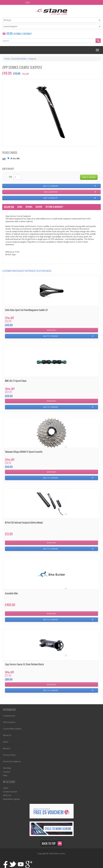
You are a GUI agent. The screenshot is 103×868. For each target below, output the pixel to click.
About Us (7, 735)
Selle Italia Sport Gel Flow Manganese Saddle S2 (26, 310)
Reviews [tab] (29, 207)
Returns (7, 748)
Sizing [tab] (20, 207)
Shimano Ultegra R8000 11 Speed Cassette (24, 452)
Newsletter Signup (11, 799)
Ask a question (51, 192)
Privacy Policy (9, 755)
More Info (51, 330)
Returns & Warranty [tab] (54, 207)
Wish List (7, 795)
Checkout (27, 34)
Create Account (10, 792)
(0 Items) (17, 34)
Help (5, 775)
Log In (28, 2)
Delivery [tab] (39, 207)
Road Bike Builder (19, 59)
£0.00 (10, 34)
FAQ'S (6, 742)
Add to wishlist (51, 198)
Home (7, 59)
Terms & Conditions (12, 761)
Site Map (7, 768)
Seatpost (32, 59)
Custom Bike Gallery (12, 729)
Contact (6, 772)
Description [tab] (9, 207)
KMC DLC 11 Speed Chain (16, 381)
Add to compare (51, 186)
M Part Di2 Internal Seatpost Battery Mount (24, 523)
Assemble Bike (11, 593)
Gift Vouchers (9, 722)
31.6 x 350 (15, 158)
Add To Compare (51, 336)
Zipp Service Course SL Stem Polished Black (24, 664)
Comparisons (9, 716)
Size (4, 159)
